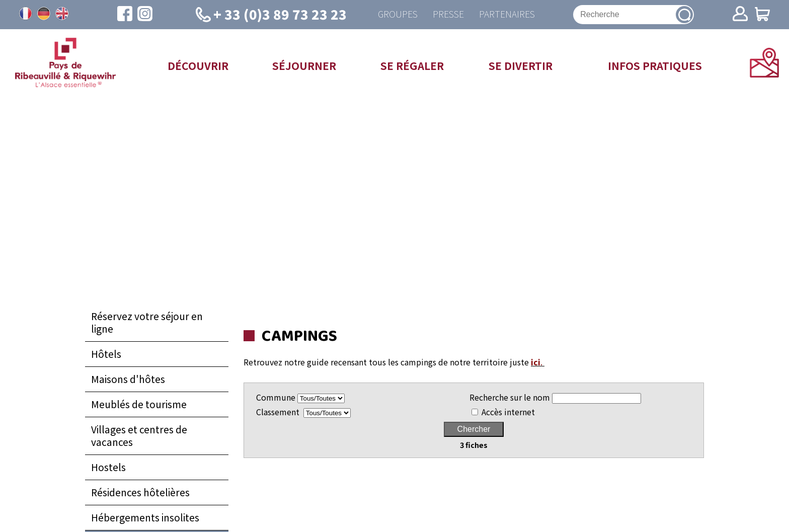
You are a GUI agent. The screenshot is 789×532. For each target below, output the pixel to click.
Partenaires (507, 14)
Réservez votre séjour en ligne (147, 322)
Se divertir (521, 65)
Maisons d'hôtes (128, 379)
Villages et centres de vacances (139, 436)
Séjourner (304, 65)
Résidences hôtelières (140, 492)
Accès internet (508, 412)
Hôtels (106, 354)
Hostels (108, 467)
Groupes (398, 14)
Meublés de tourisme (139, 404)
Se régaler (412, 65)
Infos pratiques (655, 65)
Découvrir (198, 65)
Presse (448, 14)
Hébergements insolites (145, 517)
